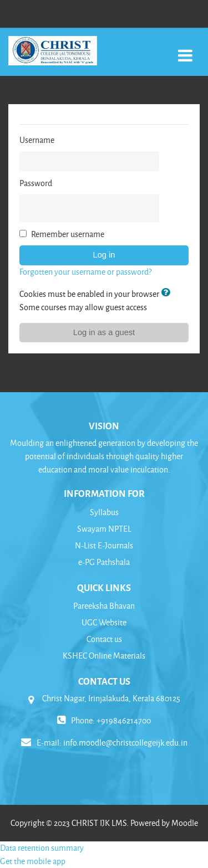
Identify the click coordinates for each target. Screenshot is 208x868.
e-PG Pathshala (104, 562)
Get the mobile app (33, 861)
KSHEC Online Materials (104, 656)
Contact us (104, 639)
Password (36, 183)
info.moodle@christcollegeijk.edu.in (125, 743)
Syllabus (104, 512)
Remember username (68, 234)
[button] (168, 294)
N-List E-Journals (104, 545)
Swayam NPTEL (104, 529)
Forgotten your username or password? (85, 272)
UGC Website (104, 622)
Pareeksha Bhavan (104, 606)
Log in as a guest (104, 332)
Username (37, 140)
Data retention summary (42, 848)
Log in (104, 255)
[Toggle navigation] (185, 50)
